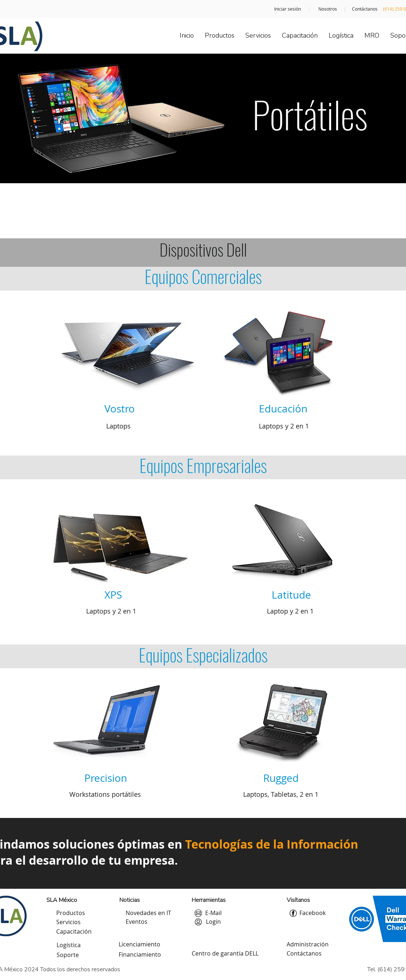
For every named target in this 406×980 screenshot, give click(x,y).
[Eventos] (137, 922)
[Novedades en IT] (148, 913)
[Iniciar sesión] (288, 9)
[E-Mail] (213, 913)
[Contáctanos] (365, 9)
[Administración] (308, 945)
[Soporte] (68, 955)
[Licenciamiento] (139, 945)
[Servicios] (68, 922)
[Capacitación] (74, 932)
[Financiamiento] (140, 955)
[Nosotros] (328, 9)
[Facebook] (312, 913)
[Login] (213, 922)
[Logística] (69, 945)
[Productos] (71, 913)
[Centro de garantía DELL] (225, 954)
